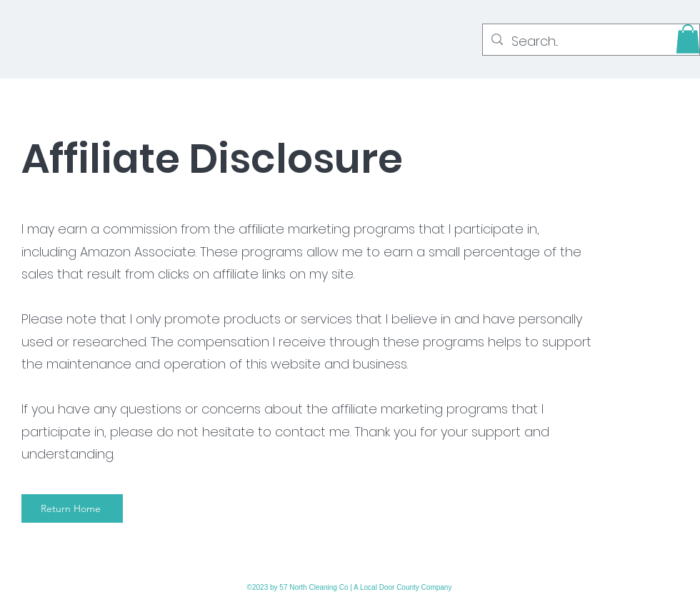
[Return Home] (72, 508)
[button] (688, 39)
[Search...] (590, 41)
